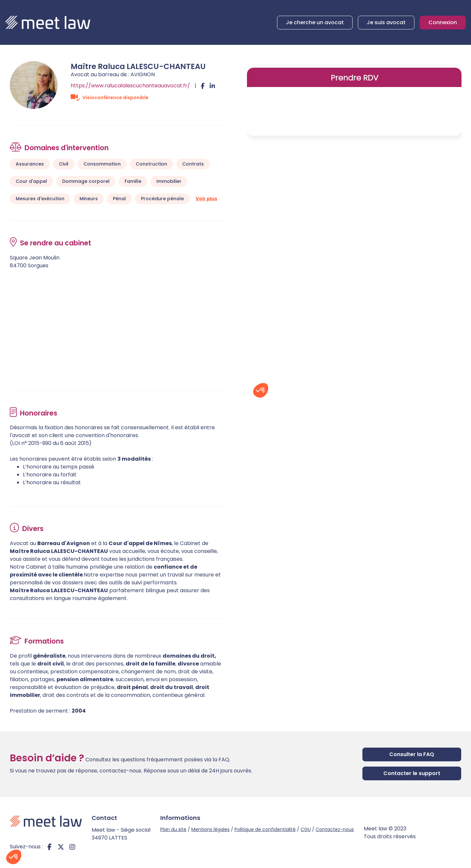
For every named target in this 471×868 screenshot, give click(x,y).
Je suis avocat (386, 22)
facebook (49, 847)
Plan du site (173, 829)
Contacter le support (412, 773)
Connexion (443, 22)
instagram (72, 847)
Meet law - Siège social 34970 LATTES (121, 834)
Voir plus (206, 199)
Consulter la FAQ (412, 754)
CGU (306, 829)
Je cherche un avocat (315, 22)
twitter (61, 847)
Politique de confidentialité (265, 829)
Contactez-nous (335, 829)
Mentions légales (210, 829)
